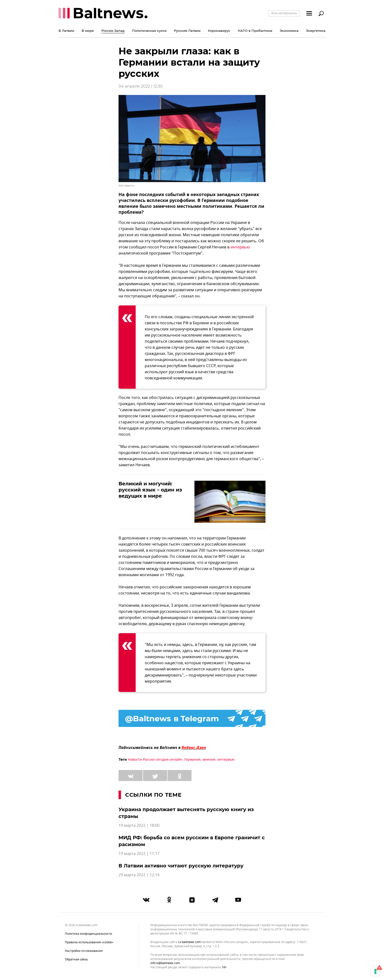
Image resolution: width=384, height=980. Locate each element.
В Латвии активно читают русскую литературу (181, 866)
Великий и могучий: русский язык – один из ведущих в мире (150, 490)
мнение (209, 760)
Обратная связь (76, 959)
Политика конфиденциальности (89, 934)
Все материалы (284, 13)
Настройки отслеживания (84, 951)
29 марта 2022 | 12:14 (139, 875)
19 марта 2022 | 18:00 (139, 826)
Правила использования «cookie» (89, 942)
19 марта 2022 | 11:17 (139, 854)
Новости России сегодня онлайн (155, 760)
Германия (192, 760)
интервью (240, 247)
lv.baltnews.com (190, 942)
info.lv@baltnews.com (165, 963)
